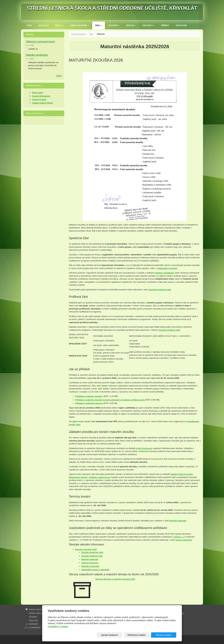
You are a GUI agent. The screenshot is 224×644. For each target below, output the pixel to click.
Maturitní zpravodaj (90, 566)
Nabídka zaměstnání (37, 55)
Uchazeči (114, 25)
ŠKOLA (60, 25)
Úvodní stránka (78, 34)
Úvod (29, 25)
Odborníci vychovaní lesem (40, 42)
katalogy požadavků (164, 273)
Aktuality (44, 25)
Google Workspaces (41, 96)
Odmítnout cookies (139, 635)
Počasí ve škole (39, 99)
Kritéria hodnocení (90, 563)
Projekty (149, 25)
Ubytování (181, 25)
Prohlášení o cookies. (58, 626)
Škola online (38, 93)
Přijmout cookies (164, 635)
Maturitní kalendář (178, 521)
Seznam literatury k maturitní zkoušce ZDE (115, 579)
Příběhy (165, 25)
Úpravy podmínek (184, 540)
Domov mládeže (80, 25)
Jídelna (131, 25)
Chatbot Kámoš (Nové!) (43, 103)
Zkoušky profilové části (169, 330)
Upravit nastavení (113, 635)
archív (59, 76)
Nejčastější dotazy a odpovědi (95, 570)
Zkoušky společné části (160, 290)
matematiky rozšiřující (167, 268)
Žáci (99, 25)
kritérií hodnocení (144, 448)
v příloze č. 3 (178, 537)
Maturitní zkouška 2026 (86, 549)
